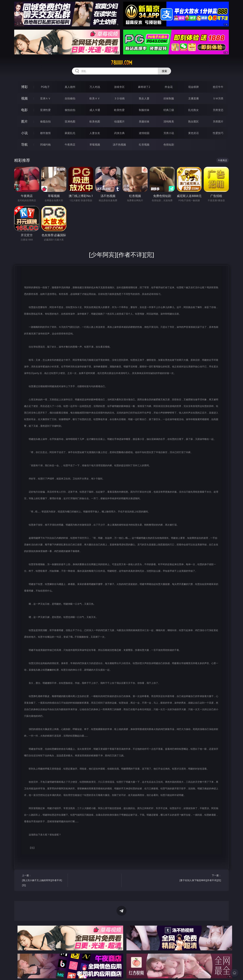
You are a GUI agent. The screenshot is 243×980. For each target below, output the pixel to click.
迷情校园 (144, 133)
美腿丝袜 (144, 121)
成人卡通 (95, 110)
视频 (24, 98)
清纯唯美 (169, 121)
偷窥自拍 (45, 121)
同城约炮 (45, 145)
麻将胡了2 (144, 87)
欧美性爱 (119, 110)
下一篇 (199, 878)
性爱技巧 (218, 133)
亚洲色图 (70, 121)
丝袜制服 (169, 98)
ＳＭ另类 (218, 98)
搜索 (164, 71)
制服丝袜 (144, 110)
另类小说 (169, 133)
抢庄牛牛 (218, 87)
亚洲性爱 (45, 110)
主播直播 (193, 98)
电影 (24, 110)
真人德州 (70, 87)
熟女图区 (193, 121)
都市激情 (45, 133)
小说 (24, 133)
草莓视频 (95, 145)
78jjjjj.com (122, 63)
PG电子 (45, 87)
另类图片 (218, 121)
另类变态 (218, 110)
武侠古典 (119, 133)
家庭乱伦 (70, 133)
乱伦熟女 (193, 110)
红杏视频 (144, 145)
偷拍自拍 (70, 110)
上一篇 (44, 881)
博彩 (24, 87)
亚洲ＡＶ (45, 98)
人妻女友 (95, 133)
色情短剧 (169, 145)
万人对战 (95, 87)
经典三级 (169, 110)
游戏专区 (119, 87)
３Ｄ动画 (119, 98)
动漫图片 (119, 121)
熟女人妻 (144, 98)
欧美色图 (95, 121)
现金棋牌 (193, 87)
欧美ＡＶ (95, 98)
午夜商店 (70, 145)
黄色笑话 (193, 133)
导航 (24, 144)
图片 (24, 121)
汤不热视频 (119, 145)
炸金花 (169, 87)
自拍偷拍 (70, 98)
